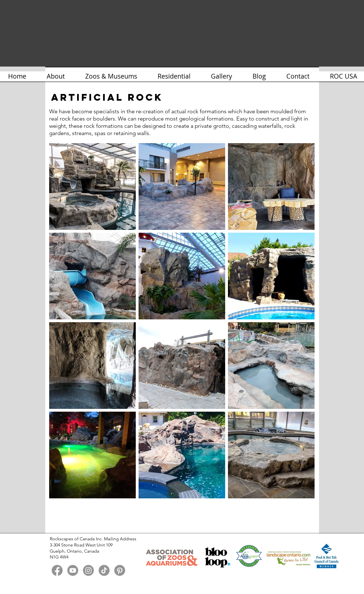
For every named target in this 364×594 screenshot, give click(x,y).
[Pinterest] (120, 570)
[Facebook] (57, 570)
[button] (222, 76)
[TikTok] (104, 570)
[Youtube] (73, 570)
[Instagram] (88, 570)
